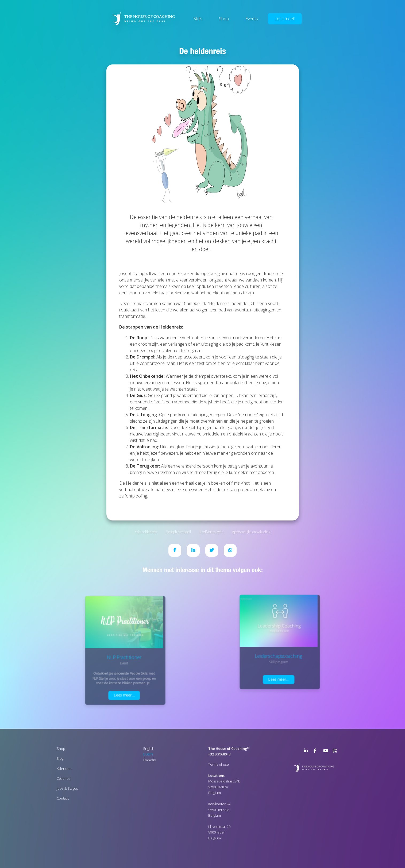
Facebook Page (317, 752)
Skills (198, 19)
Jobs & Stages (67, 788)
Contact (63, 798)
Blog (60, 758)
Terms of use (219, 764)
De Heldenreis (147, 532)
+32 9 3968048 (219, 754)
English (149, 749)
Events (252, 19)
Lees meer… (124, 695)
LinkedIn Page (307, 752)
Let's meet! (285, 19)
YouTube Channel (326, 752)
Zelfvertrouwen (213, 532)
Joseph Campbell (179, 532)
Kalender (64, 769)
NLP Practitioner (124, 657)
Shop (224, 19)
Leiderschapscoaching (279, 656)
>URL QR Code (336, 752)
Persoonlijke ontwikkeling (252, 532)
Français (149, 760)
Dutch (148, 754)
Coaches (63, 778)
